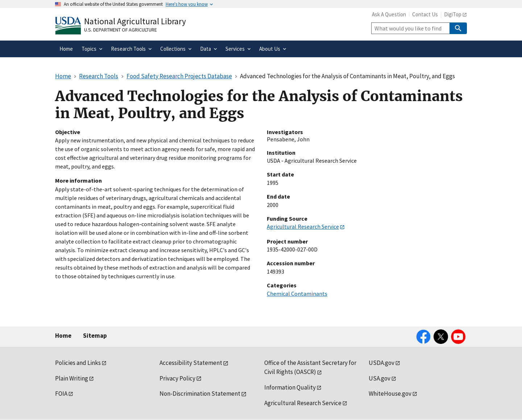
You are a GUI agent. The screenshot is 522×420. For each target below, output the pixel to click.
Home (63, 336)
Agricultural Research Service (303, 226)
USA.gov (380, 378)
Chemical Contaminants (297, 294)
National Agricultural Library (135, 21)
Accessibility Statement (191, 363)
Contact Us (425, 14)
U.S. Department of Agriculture (121, 30)
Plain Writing (72, 378)
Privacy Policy (177, 378)
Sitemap (95, 336)
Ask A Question (389, 14)
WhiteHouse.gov (390, 394)
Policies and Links (78, 363)
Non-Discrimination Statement (200, 394)
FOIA (61, 394)
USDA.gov (382, 363)
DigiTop (453, 14)
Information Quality (290, 387)
